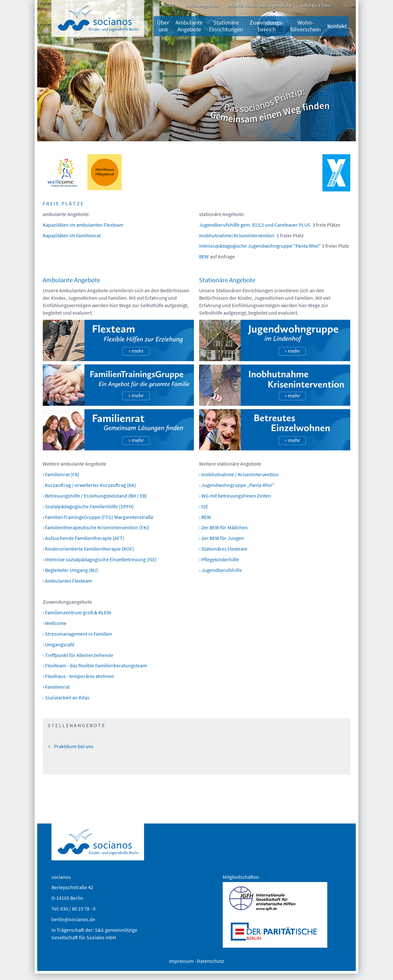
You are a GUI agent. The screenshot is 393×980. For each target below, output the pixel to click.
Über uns (163, 26)
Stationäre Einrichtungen (226, 26)
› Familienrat (56, 687)
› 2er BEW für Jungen (222, 538)
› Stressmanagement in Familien (77, 634)
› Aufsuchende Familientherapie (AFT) (84, 538)
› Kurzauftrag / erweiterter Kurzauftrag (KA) (89, 485)
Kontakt (337, 26)
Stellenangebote (201, 5)
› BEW (205, 517)
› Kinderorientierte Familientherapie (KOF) (88, 549)
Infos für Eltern (316, 5)
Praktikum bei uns (74, 746)
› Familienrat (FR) (61, 474)
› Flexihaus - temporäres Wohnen (79, 676)
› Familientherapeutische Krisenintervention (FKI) (96, 527)
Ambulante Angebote (189, 26)
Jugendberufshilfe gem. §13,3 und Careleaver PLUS (255, 225)
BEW (204, 256)
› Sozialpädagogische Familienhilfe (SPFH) (88, 506)
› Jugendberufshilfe (220, 570)
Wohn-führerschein (305, 26)
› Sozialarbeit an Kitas (66, 697)
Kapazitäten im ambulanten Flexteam (83, 225)
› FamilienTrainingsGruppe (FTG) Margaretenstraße (98, 517)
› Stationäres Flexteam (223, 549)
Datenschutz (210, 961)
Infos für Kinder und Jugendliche (260, 5)
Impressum (181, 961)
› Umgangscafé (59, 644)
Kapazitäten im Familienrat (72, 235)
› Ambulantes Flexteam (67, 581)
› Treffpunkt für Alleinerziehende (78, 655)
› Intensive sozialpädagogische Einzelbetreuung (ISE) (100, 559)
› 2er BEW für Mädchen (223, 527)
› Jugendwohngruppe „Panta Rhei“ (237, 485)
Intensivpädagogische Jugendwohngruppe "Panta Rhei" (260, 246)
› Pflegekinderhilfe (219, 559)
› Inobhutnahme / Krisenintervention (239, 474)
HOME (168, 5)
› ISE (204, 506)
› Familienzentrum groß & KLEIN (77, 612)
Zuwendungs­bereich (267, 26)
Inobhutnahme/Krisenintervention (237, 235)
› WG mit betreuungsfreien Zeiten (235, 496)
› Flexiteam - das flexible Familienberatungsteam (95, 665)
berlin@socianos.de (73, 919)
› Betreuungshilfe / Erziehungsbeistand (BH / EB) (95, 496)
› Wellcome (55, 623)
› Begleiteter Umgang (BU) (70, 570)
